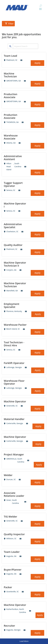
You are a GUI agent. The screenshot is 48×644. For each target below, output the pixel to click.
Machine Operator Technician (15, 285)
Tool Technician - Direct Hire (14, 344)
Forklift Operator (14, 363)
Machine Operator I (15, 205)
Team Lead (10, 56)
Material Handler (14, 419)
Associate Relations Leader (14, 494)
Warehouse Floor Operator (14, 382)
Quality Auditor (13, 245)
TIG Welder (10, 517)
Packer (8, 587)
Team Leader (12, 552)
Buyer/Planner (13, 570)
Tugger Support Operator (13, 184)
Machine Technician (10, 75)
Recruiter (9, 626)
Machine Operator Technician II (15, 264)
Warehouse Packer (15, 325)
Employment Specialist (11, 305)
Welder (8, 475)
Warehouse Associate (11, 137)
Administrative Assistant (13, 158)
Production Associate (11, 96)
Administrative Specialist (13, 226)
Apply (37, 63)
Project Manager (14, 455)
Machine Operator (15, 401)
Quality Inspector (14, 534)
